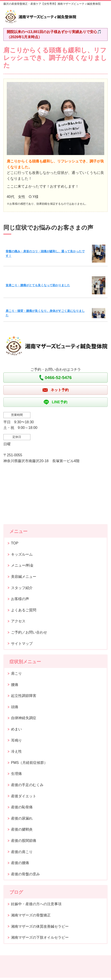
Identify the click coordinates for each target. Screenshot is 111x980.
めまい (16, 729)
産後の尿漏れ (22, 818)
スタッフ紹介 (22, 588)
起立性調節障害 (24, 696)
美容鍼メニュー (24, 577)
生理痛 (16, 774)
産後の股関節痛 (24, 841)
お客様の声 (20, 599)
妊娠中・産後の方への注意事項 (36, 904)
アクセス (18, 621)
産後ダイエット (24, 796)
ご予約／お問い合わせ (29, 632)
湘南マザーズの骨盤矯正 (31, 915)
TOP (15, 543)
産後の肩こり (22, 852)
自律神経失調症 (24, 718)
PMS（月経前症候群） (29, 763)
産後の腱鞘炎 (22, 829)
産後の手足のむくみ (27, 785)
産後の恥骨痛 (22, 807)
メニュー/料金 (22, 565)
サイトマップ (22, 644)
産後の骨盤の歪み (25, 874)
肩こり (16, 673)
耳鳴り (16, 740)
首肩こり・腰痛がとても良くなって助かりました (38, 285)
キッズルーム (22, 554)
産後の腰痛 (20, 863)
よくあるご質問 (24, 610)
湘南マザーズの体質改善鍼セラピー (40, 926)
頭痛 (15, 707)
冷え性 (16, 751)
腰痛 (15, 685)
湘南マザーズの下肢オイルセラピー (40, 937)
